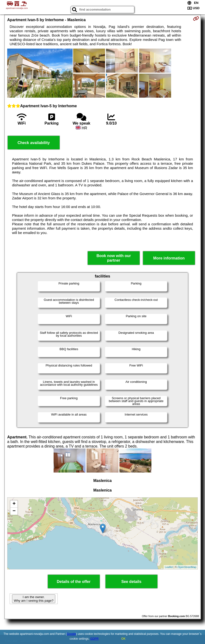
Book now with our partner (114, 258)
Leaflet (169, 567)
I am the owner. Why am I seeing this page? (34, 599)
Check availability (34, 143)
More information (169, 258)
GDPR (95, 639)
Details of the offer (74, 582)
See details (131, 582)
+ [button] (14, 504)
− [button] (14, 511)
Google (71, 634)
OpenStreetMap (187, 567)
